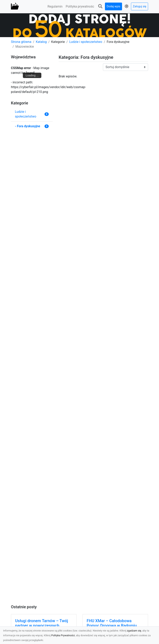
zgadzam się (134, 631)
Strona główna (21, 42)
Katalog (41, 42)
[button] (100, 6)
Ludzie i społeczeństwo (86, 42)
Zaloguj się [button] (140, 6)
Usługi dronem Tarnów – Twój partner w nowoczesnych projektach (42, 626)
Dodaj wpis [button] (114, 6)
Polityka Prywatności (63, 635)
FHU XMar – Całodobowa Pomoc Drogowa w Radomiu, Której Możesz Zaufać (112, 626)
